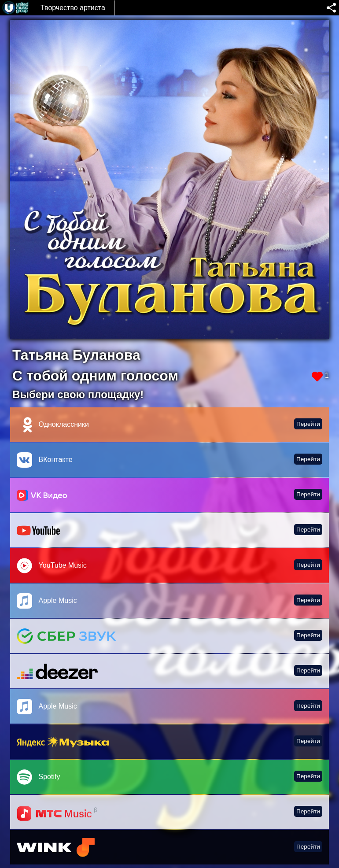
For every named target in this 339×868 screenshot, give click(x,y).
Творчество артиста (73, 8)
